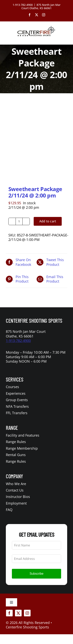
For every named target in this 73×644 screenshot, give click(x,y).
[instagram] (27, 613)
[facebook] (9, 613)
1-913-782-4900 (18, 341)
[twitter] (18, 613)
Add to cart (48, 221)
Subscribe (36, 574)
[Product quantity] (19, 221)
